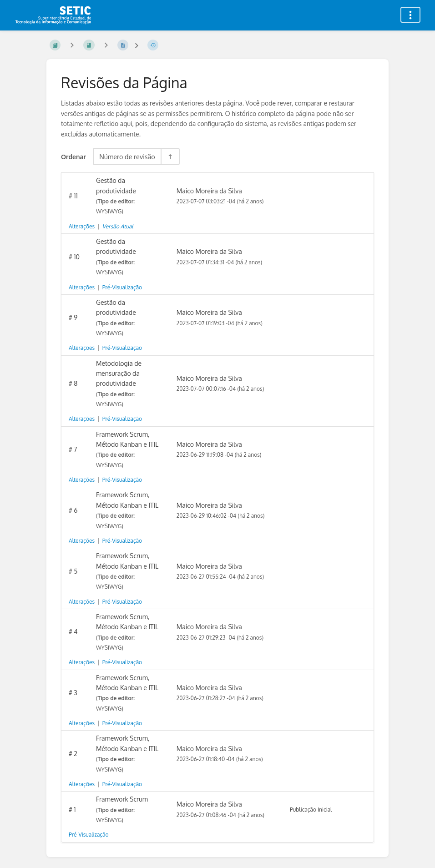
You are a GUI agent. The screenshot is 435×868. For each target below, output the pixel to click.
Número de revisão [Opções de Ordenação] (127, 156)
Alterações (82, 226)
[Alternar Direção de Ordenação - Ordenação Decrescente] (170, 156)
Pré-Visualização (122, 287)
